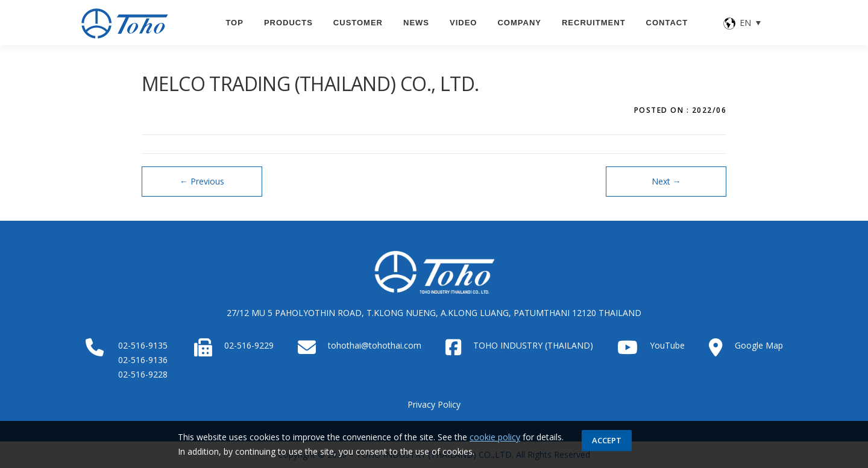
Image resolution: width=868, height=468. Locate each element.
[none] (743, 23)
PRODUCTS (288, 23)
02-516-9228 (143, 374)
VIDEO (463, 23)
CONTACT (667, 23)
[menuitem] (743, 23)
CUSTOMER (358, 23)
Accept (607, 440)
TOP (234, 23)
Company (519, 23)
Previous (202, 181)
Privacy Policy (434, 404)
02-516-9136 (143, 360)
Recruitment (594, 23)
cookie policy (495, 437)
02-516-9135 (143, 345)
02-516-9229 (249, 345)
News (416, 23)
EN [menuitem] (745, 23)
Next (666, 181)
